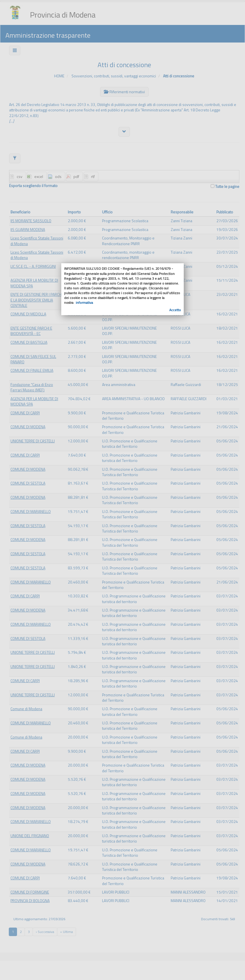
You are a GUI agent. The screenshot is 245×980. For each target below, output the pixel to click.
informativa (84, 303)
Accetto (175, 310)
